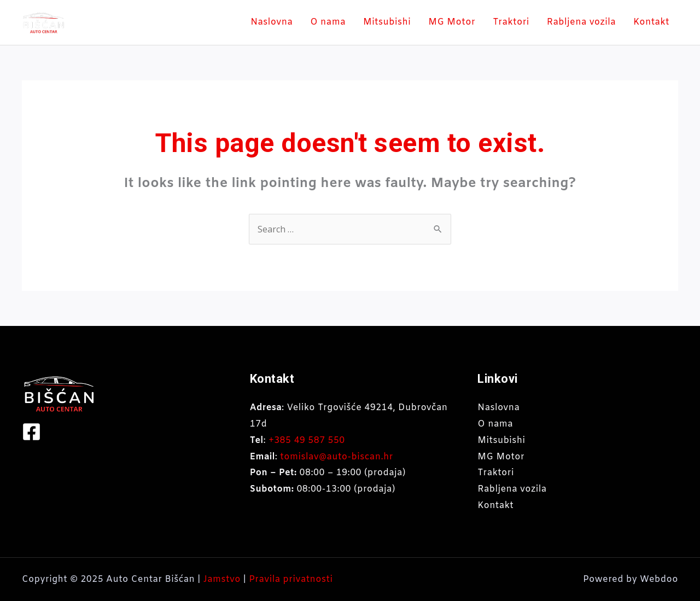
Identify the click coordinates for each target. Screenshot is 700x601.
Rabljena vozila (581, 22)
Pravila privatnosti (291, 579)
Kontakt (651, 22)
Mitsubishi (387, 22)
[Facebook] (31, 432)
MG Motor (452, 22)
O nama (328, 22)
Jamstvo (222, 579)
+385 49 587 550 (307, 440)
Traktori (511, 22)
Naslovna (272, 22)
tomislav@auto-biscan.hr (337, 457)
